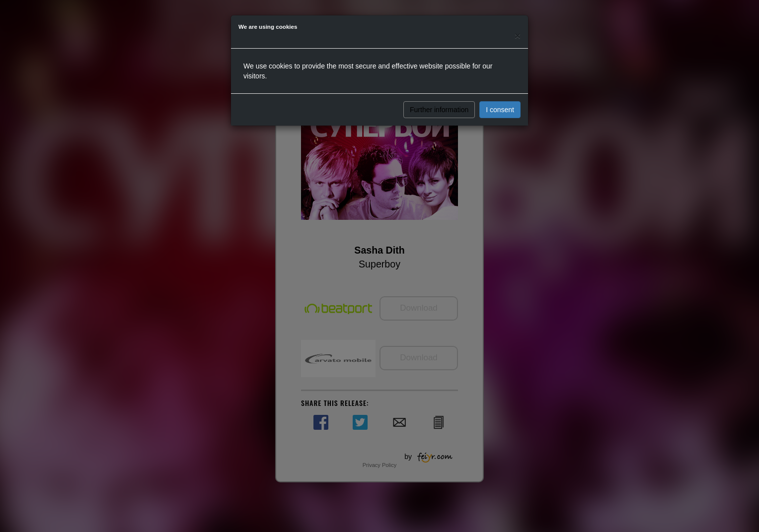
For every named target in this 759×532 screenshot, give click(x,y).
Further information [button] (439, 110)
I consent (500, 110)
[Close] (518, 35)
